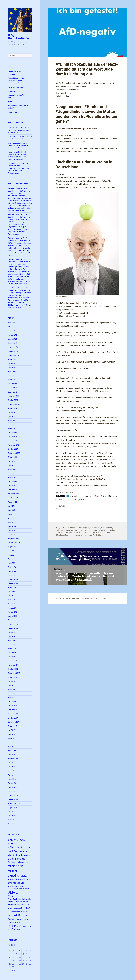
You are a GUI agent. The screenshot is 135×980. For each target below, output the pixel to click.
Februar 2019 (13, 653)
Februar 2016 (13, 783)
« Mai (13, 970)
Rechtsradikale (86, 535)
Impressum (12, 91)
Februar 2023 (13, 482)
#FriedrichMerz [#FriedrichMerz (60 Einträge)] (17, 876)
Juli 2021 (11, 551)
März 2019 (12, 649)
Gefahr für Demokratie (96, 533)
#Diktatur (59, 530)
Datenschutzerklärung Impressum (68, 598)
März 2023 (12, 478)
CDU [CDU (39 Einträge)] (25, 916)
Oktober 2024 (13, 400)
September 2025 (14, 355)
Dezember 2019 (14, 620)
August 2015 (13, 808)
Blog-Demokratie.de (18, 36)
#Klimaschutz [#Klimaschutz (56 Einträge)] (16, 883)
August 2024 (13, 408)
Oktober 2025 (13, 351)
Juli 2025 (11, 363)
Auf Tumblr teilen (86, 496)
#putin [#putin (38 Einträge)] (26, 904)
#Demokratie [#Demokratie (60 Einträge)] (20, 851)
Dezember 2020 (14, 575)
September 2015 (14, 804)
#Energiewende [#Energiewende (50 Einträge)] (16, 859)
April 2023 (12, 473)
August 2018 (13, 677)
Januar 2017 (12, 755)
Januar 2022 (12, 531)
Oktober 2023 (13, 449)
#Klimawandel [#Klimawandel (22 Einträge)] (12, 886)
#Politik (72, 533)
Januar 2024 (12, 437)
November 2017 (14, 714)
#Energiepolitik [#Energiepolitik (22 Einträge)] (26, 855)
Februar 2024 (13, 433)
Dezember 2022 (14, 490)
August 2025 (13, 359)
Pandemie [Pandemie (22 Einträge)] (25, 926)
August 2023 (13, 457)
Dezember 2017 (14, 710)
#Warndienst (81, 533)
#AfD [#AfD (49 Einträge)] (11, 840)
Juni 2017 (12, 734)
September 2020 (14, 588)
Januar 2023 (12, 486)
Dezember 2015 (14, 791)
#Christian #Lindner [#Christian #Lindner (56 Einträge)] (20, 847)
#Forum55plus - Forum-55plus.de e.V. (86, 530)
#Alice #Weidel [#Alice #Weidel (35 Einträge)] (21, 840)
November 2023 (14, 445)
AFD (110, 533)
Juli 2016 (11, 763)
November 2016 (14, 759)
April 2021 (12, 559)
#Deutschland (107, 528)
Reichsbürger (98, 535)
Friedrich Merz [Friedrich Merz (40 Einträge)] (15, 926)
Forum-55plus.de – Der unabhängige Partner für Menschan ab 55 (17, 80)
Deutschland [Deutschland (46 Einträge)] (14, 922)
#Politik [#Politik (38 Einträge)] (11, 904)
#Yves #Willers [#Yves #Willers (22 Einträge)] (23, 912)
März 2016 (12, 779)
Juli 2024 (11, 412)
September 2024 (14, 404)
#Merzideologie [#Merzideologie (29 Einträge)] (14, 902)
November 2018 (14, 665)
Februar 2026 (13, 335)
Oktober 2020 (13, 583)
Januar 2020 (12, 616)
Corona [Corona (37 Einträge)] (11, 919)
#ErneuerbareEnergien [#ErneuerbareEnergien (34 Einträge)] (17, 862)
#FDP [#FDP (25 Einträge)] (29, 862)
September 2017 (14, 722)
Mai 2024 (11, 420)
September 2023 (14, 453)
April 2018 (12, 693)
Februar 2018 (13, 702)
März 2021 (12, 563)
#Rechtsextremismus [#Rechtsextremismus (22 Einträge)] (14, 909)
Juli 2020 (11, 592)
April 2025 (12, 376)
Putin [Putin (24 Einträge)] (29, 926)
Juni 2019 (12, 636)
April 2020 (12, 604)
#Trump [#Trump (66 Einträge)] (25, 908)
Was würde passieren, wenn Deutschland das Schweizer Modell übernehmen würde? (18, 145)
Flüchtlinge (60, 535)
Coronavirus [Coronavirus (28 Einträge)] (19, 919)
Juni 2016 (12, 767)
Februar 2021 (13, 567)
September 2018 (14, 673)
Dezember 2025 (14, 343)
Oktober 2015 (13, 799)
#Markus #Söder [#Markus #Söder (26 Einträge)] (13, 889)
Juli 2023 (11, 461)
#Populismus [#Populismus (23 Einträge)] (19, 905)
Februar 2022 (13, 526)
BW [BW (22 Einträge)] (21, 916)
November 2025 (14, 347)
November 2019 (14, 624)
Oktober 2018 (13, 669)
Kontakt (11, 102)
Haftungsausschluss (15, 87)
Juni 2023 (12, 465)
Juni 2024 (12, 416)
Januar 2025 (12, 388)
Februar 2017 (13, 751)
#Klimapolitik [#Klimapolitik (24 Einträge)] (26, 880)
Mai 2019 (11, 641)
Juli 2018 (11, 681)
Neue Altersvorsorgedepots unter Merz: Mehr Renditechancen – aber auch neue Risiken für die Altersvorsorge (18, 168)
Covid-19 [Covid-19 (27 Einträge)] (27, 919)
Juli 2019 (11, 632)
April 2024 (12, 425)
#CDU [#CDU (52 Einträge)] (11, 844)
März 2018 (12, 698)
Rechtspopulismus (72, 535)
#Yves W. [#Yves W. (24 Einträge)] (11, 916)
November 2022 (14, 494)
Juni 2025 (12, 368)
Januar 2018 (12, 706)
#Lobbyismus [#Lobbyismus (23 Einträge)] (20, 886)
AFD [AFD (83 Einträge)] (17, 915)
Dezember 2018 (14, 661)
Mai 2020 (11, 600)
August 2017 (13, 726)
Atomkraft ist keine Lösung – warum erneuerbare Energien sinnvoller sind (18, 130)
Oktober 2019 (13, 628)
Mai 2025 (11, 372)
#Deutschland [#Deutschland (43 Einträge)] (15, 855)
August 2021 (13, 547)
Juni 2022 (12, 510)
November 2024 (14, 396)
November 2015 (14, 795)
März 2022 (12, 522)
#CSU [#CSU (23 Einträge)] (10, 852)
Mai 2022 (11, 514)
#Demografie (84, 528)
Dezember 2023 (14, 441)
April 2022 (12, 518)
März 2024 (12, 429)
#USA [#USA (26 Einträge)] (10, 912)
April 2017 (12, 742)
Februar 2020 (13, 612)
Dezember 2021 (14, 535)
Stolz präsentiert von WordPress (94, 598)
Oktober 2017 (13, 718)
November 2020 (14, 579)
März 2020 (12, 608)
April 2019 (12, 645)
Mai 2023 (11, 469)
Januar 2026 (12, 339)
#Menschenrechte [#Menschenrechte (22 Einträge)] (24, 889)
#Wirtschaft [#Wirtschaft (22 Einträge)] (15, 912)
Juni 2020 (12, 596)
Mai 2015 (11, 820)
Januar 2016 (12, 787)
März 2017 (12, 746)
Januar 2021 (12, 571)
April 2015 (12, 824)
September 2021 (14, 543)
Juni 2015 (12, 816)
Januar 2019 (12, 657)
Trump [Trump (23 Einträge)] (10, 929)
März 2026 (12, 331)
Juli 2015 (11, 812)
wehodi (73, 528)
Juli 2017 (11, 730)
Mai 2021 (11, 555)
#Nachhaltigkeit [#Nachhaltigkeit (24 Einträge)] (25, 902)
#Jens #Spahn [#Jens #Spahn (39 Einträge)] (15, 879)
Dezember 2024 (14, 392)
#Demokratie (95, 528)
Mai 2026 (11, 323)
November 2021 (14, 539)
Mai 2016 (11, 771)
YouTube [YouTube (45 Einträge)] (17, 929)
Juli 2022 (11, 506)
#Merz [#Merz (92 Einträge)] (13, 892)
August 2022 (13, 502)
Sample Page (13, 112)
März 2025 (12, 380)
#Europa (67, 530)
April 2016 (12, 775)
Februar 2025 (13, 384)
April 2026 (12, 327)
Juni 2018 (12, 685)
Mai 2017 (11, 738)
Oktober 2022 (13, 498)
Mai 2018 (11, 689)
